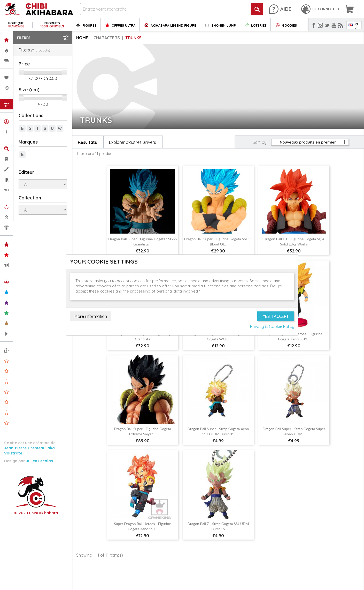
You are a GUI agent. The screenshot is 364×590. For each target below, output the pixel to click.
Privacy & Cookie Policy (272, 326)
